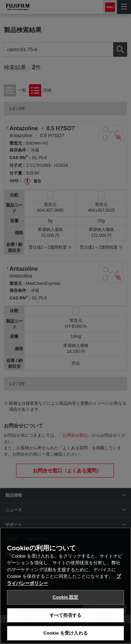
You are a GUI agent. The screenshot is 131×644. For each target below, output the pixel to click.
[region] (65, 586)
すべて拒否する (66, 615)
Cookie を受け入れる (65, 633)
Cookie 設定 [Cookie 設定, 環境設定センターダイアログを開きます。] (65, 597)
